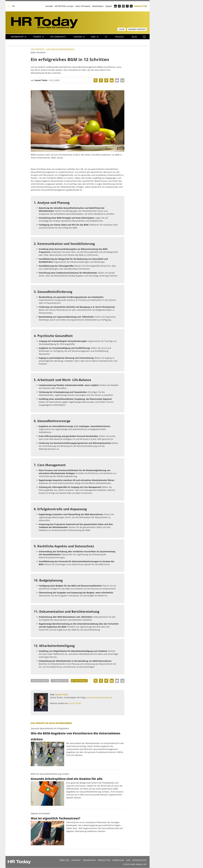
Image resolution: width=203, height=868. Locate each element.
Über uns (64, 860)
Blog (134, 37)
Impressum (118, 860)
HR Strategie (38, 49)
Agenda (79, 37)
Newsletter (141, 6)
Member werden (137, 29)
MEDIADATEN (89, 860)
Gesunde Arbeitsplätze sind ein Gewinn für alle (67, 779)
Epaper (109, 6)
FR (14, 6)
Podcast (119, 37)
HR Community (58, 37)
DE (9, 6)
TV (106, 37)
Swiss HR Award (83, 6)
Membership (19, 37)
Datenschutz (139, 860)
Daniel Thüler (41, 80)
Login (122, 29)
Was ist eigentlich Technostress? (56, 818)
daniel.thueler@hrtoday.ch (100, 697)
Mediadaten (98, 6)
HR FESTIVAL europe (64, 6)
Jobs (95, 37)
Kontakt (49, 6)
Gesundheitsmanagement (60, 49)
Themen (38, 37)
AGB (128, 860)
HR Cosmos (81, 681)
